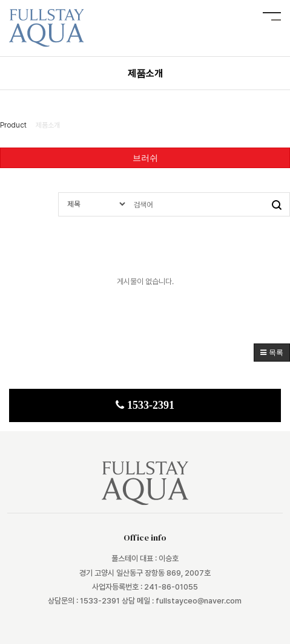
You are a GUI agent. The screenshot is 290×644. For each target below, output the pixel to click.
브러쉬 (145, 158)
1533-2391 (145, 405)
